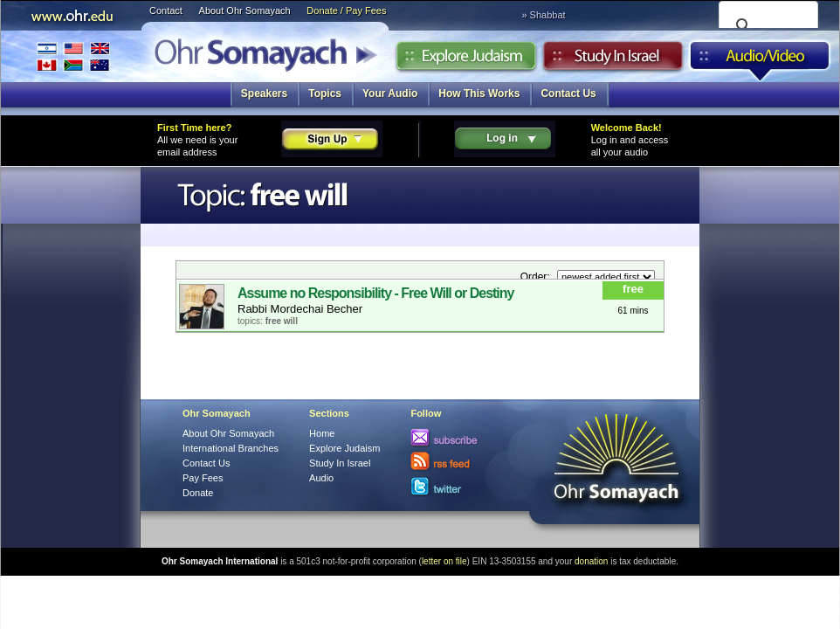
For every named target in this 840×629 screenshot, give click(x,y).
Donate (198, 493)
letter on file (444, 561)
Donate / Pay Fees (346, 10)
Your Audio (390, 93)
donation (591, 561)
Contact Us (568, 93)
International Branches (73, 56)
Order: (537, 277)
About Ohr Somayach (245, 10)
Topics (325, 93)
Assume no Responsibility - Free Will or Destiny (375, 293)
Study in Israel (613, 60)
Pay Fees (203, 478)
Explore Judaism (466, 60)
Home (322, 433)
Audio (760, 60)
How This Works (479, 93)
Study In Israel (340, 463)
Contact (166, 10)
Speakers (264, 93)
